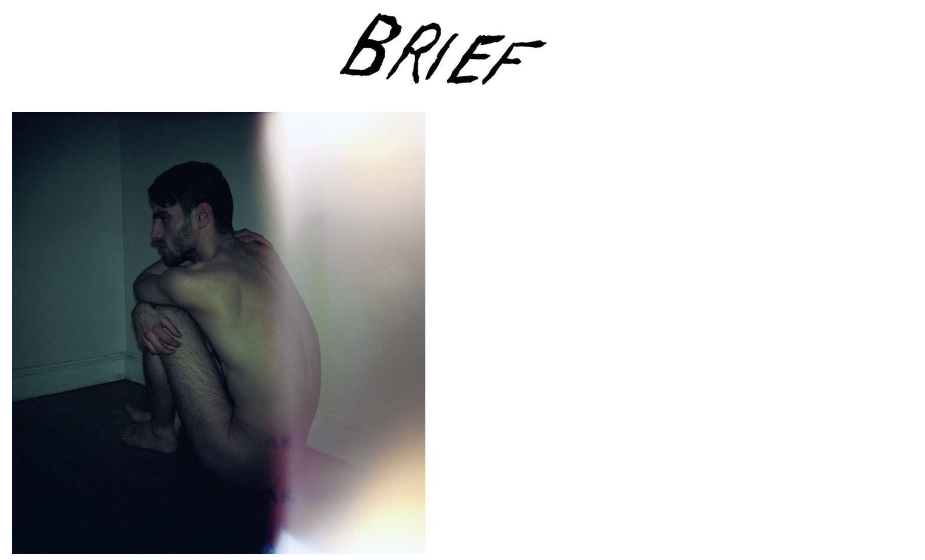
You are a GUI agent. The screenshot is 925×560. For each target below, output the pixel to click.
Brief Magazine (462, 56)
